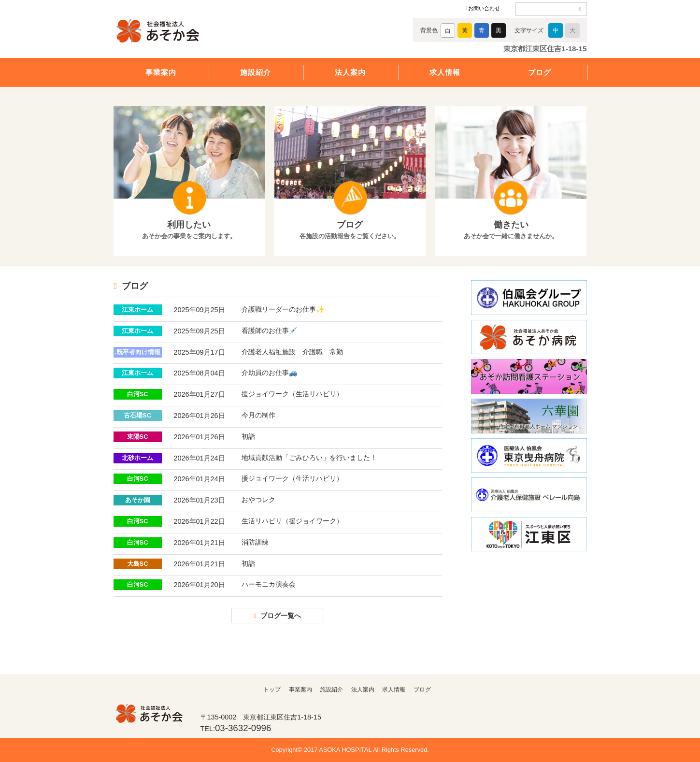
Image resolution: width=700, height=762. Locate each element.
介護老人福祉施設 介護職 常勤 (292, 352)
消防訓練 (255, 542)
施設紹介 (256, 72)
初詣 (248, 436)
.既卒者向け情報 (137, 352)
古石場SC (137, 415)
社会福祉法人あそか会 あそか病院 (176, 32)
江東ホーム (137, 309)
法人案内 (350, 72)
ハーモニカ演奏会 (269, 584)
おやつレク (258, 500)
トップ (272, 690)
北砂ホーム (137, 458)
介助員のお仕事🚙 (270, 373)
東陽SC (138, 437)
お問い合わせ (484, 8)
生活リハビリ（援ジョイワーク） (292, 521)
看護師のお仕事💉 (270, 331)
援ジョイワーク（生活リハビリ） (292, 394)
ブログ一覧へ (281, 616)
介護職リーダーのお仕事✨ (283, 309)
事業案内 (161, 72)
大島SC (138, 564)
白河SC (138, 394)
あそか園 (138, 500)
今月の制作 (258, 415)
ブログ (540, 72)
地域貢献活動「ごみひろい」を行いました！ (309, 458)
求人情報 (445, 72)
